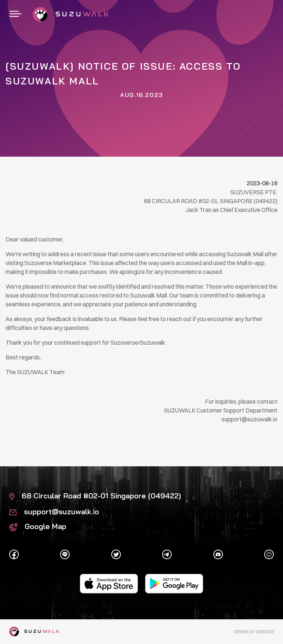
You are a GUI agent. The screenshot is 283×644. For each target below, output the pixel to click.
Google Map (38, 526)
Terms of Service (253, 632)
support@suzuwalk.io (54, 511)
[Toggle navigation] (15, 14)
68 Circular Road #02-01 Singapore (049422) (95, 496)
